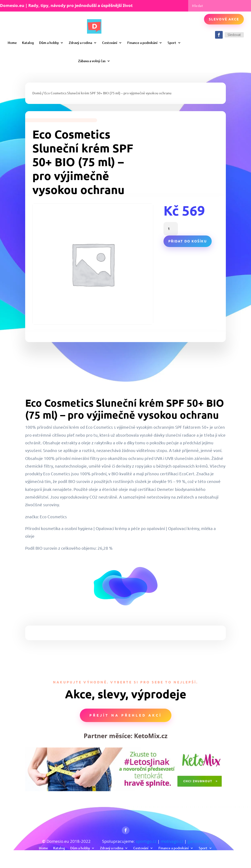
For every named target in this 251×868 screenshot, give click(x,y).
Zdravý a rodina (80, 43)
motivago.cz (172, 841)
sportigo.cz (146, 841)
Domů (37, 93)
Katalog (28, 43)
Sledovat (234, 35)
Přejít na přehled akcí (126, 715)
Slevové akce (224, 19)
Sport (172, 43)
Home (12, 43)
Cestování (110, 43)
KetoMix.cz (151, 736)
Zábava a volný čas (92, 61)
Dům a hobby (49, 43)
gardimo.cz (198, 841)
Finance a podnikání (142, 43)
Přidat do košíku (188, 241)
